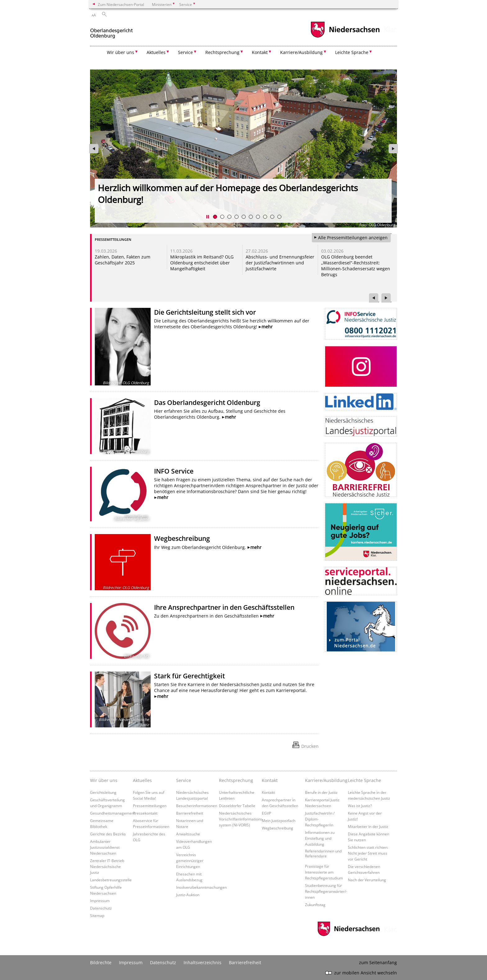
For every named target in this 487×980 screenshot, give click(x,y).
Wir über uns (104, 780)
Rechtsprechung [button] (222, 52)
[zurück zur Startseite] (112, 31)
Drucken (310, 746)
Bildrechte (101, 962)
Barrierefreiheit (190, 813)
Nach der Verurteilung (367, 880)
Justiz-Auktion (188, 895)
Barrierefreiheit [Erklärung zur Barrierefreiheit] (245, 962)
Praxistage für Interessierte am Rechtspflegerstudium (324, 872)
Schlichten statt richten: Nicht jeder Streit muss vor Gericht (368, 853)
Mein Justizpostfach (279, 820)
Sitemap (97, 915)
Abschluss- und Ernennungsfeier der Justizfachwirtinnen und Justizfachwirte (280, 263)
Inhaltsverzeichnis (203, 962)
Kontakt (270, 780)
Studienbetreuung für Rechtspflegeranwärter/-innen (326, 891)
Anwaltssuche (188, 834)
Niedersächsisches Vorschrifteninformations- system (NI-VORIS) (241, 819)
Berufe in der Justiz (321, 792)
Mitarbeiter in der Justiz (368, 826)
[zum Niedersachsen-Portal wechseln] (345, 37)
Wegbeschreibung (182, 538)
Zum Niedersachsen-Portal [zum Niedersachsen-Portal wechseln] (121, 4)
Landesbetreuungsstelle (111, 880)
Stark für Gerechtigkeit (189, 676)
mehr (267, 327)
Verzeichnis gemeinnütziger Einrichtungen (190, 861)
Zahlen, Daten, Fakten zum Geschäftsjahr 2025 (123, 260)
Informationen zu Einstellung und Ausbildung (320, 838)
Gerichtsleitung (103, 792)
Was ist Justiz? (360, 806)
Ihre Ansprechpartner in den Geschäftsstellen (224, 607)
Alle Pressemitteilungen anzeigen (353, 238)
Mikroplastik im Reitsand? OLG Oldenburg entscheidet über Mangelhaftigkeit (202, 263)
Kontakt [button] (260, 52)
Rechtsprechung (236, 780)
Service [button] (185, 52)
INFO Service (174, 471)
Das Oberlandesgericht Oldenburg (207, 402)
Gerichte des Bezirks (108, 834)
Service (184, 780)
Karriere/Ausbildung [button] (301, 52)
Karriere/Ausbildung (325, 780)
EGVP (266, 813)
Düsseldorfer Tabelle (237, 806)
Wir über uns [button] (121, 52)
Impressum (100, 901)
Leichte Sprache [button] (352, 52)
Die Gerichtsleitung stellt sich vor (205, 312)
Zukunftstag (315, 905)
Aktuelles (142, 780)
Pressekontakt (145, 813)
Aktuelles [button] (156, 52)
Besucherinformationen (197, 806)
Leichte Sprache (364, 780)
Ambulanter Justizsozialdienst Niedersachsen (105, 847)
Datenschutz (101, 908)
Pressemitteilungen (150, 806)
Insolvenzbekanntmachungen (201, 887)
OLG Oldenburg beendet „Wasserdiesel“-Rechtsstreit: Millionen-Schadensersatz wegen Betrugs (356, 266)
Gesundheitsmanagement (113, 813)
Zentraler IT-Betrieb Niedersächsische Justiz (107, 866)
